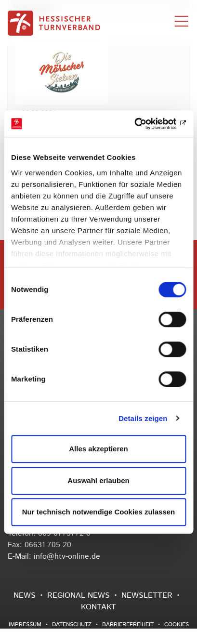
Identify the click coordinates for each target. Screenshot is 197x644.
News (25, 596)
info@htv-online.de (67, 557)
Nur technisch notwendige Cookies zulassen (99, 512)
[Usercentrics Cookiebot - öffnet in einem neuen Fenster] (144, 124)
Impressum (25, 624)
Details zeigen (143, 418)
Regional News (79, 596)
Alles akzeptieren (98, 449)
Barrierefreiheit (128, 624)
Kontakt (98, 607)
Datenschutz (72, 624)
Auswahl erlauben (98, 480)
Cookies (177, 624)
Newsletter (147, 596)
